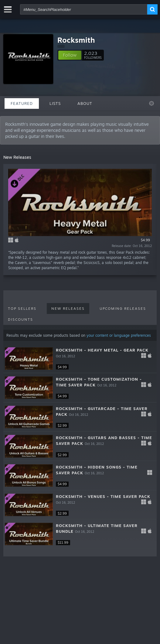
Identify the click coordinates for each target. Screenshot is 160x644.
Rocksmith (76, 40)
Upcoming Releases (123, 309)
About (85, 103)
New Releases (68, 309)
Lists (55, 103)
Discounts (20, 319)
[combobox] (84, 9)
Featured (22, 103)
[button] (70, 55)
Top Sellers (22, 309)
